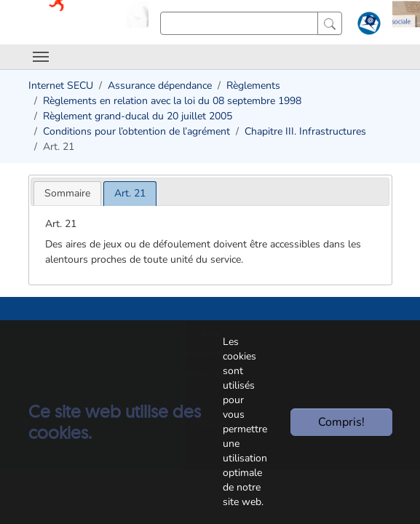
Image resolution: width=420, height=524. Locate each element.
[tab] (67, 193)
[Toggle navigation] (41, 57)
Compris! (341, 422)
